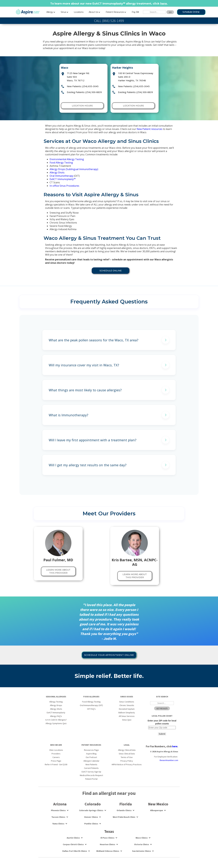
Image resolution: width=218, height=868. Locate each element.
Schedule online (111, 271)
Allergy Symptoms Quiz (56, 723)
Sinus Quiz (127, 720)
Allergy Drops (56, 705)
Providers (56, 754)
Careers (56, 757)
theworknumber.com (169, 760)
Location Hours (82, 106)
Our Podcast (91, 757)
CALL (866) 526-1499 (109, 21)
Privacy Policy (127, 761)
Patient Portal (91, 779)
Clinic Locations (56, 750)
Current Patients (91, 768)
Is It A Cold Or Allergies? (56, 720)
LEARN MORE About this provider (58, 571)
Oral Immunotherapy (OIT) (91, 705)
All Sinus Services (127, 716)
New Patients (91, 764)
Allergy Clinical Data (127, 750)
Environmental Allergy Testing (67, 159)
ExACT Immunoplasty (63, 179)
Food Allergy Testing (61, 163)
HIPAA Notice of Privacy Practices (127, 764)
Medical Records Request (91, 775)
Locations (79, 12)
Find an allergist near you (109, 793)
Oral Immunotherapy (61, 176)
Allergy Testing (56, 702)
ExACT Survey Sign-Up (91, 772)
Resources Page (91, 750)
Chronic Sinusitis (127, 705)
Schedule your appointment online (109, 655)
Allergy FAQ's (56, 716)
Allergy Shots (57, 172)
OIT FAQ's (91, 709)
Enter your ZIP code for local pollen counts (162, 722)
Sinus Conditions (127, 702)
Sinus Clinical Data (127, 754)
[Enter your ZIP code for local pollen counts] (162, 728)
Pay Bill (135, 12)
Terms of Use (127, 757)
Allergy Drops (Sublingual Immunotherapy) (74, 169)
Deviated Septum (127, 709)
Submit (162, 734)
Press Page (56, 761)
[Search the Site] (154, 12)
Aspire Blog (91, 754)
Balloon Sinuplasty (127, 713)
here (164, 4)
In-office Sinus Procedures (64, 186)
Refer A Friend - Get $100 (56, 764)
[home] (28, 12)
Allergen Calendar (91, 761)
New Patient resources (150, 129)
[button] (51, 12)
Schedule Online (191, 12)
